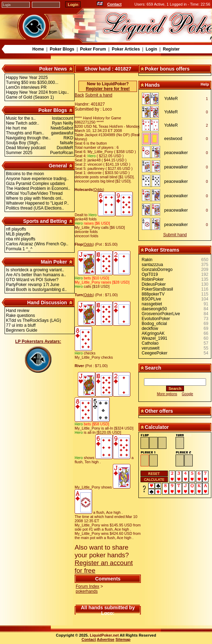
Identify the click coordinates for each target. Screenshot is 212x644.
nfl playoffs (16, 229)
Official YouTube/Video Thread (34, 193)
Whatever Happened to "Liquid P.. (37, 203)
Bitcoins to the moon (25, 174)
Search (153, 368)
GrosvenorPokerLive (161, 314)
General (58, 166)
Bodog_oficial (154, 324)
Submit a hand (99, 95)
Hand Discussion (47, 303)
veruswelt (151, 348)
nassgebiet (152, 304)
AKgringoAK (153, 333)
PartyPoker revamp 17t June (33, 285)
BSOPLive (151, 299)
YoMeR (171, 99)
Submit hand (175, 235)
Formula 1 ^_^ (19, 249)
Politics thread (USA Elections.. (35, 208)
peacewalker (176, 153)
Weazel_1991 (154, 338)
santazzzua (152, 265)
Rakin (147, 260)
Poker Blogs (62, 49)
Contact (114, 4)
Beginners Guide (22, 330)
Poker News (53, 69)
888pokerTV (153, 294)
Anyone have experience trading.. (37, 179)
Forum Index (87, 586)
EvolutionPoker (156, 319)
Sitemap (123, 639)
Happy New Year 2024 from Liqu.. (37, 92)
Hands (152, 85)
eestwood (173, 139)
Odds (98, 190)
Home (38, 49)
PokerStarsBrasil (157, 289)
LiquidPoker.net (104, 635)
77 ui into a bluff (21, 325)
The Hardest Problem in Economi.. (38, 188)
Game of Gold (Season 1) (30, 97)
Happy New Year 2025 (27, 78)
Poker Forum (93, 49)
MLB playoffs (18, 234)
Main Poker (54, 262)
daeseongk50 (154, 309)
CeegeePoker (154, 353)
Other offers (159, 411)
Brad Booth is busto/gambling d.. (36, 290)
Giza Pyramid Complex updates (36, 184)
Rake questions (20, 316)
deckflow (150, 328)
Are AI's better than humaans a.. (36, 275)
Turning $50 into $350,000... (32, 82)
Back (79, 95)
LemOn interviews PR (26, 87)
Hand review (18, 311)
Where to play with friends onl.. (35, 198)
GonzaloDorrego (157, 270)
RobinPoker (153, 279)
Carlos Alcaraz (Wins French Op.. (37, 244)
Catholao (150, 343)
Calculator (157, 427)
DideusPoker (154, 284)
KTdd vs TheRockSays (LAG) (33, 320)
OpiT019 (150, 274)
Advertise (105, 639)
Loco (107, 613)
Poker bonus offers (167, 69)
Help (205, 84)
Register (171, 49)
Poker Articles (126, 49)
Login (152, 49)
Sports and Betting (45, 221)
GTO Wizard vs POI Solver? (32, 280)
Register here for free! (108, 89)
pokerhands (87, 591)
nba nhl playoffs (21, 239)
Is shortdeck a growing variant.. (35, 270)
